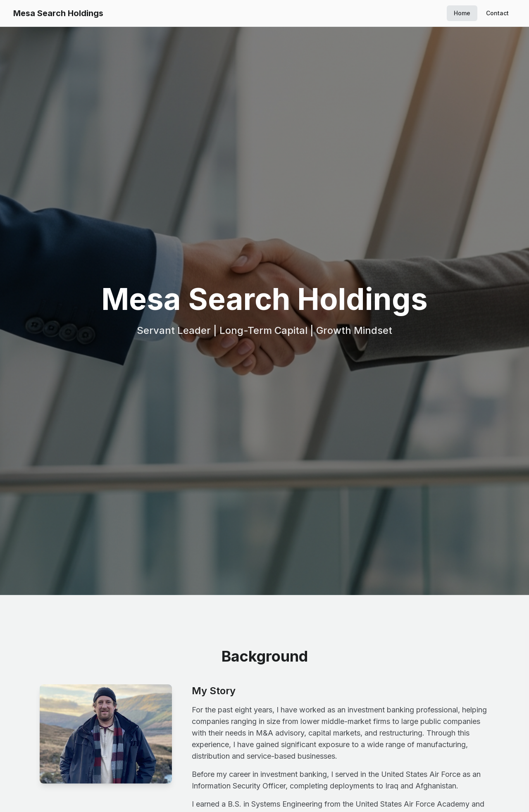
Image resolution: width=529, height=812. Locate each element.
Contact (497, 13)
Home (462, 13)
